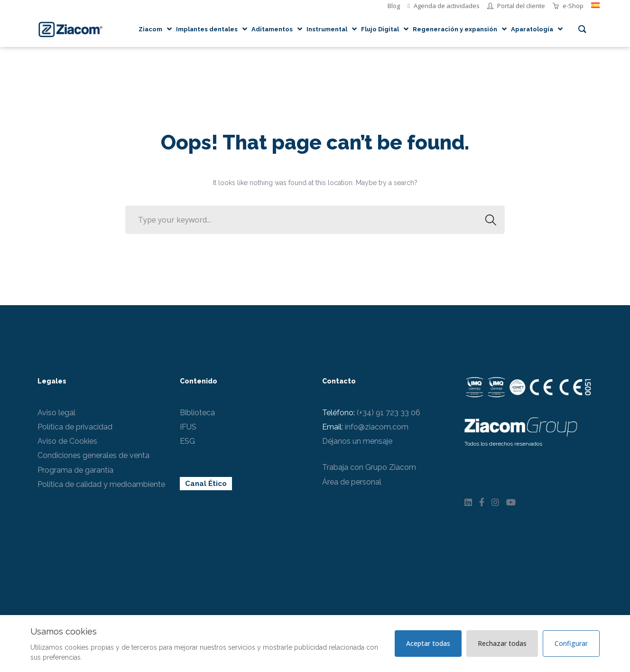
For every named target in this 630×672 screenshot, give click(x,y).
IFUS (188, 427)
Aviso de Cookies (67, 441)
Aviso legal (56, 413)
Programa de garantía (75, 470)
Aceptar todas (428, 643)
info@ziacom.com (377, 427)
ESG (187, 441)
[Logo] (70, 29)
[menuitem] (595, 6)
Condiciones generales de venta (93, 455)
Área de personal (352, 482)
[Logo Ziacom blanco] (521, 425)
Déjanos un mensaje (357, 441)
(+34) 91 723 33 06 (389, 413)
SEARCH (488, 220)
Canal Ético (206, 484)
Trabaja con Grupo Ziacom (369, 467)
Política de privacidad (75, 427)
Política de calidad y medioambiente (101, 484)
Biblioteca (197, 413)
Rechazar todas (502, 643)
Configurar (571, 643)
